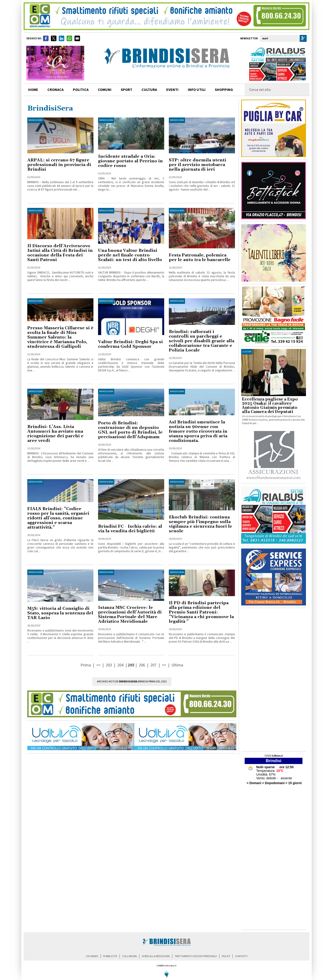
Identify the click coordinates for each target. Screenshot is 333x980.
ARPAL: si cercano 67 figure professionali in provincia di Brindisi (59, 165)
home (33, 90)
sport (126, 90)
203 (109, 665)
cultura (149, 90)
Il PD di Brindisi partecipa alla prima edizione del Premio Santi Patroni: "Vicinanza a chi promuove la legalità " (201, 612)
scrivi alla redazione (156, 956)
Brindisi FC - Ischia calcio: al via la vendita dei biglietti (130, 529)
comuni (105, 90)
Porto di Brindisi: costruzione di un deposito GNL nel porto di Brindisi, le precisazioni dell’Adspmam (130, 430)
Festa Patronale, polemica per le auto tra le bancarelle (200, 257)
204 (120, 665)
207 (153, 665)
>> (164, 665)
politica (81, 90)
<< (99, 665)
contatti (241, 956)
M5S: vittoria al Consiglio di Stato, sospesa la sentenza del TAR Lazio (60, 613)
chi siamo (92, 956)
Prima (86, 665)
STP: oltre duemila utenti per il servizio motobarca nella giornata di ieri (197, 165)
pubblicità (110, 956)
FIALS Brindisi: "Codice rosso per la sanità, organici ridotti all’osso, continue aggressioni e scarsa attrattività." (58, 518)
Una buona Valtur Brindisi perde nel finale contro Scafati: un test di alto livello (130, 255)
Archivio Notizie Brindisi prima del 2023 (132, 682)
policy (226, 956)
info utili (197, 90)
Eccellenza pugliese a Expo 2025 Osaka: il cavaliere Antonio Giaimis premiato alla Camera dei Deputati (270, 406)
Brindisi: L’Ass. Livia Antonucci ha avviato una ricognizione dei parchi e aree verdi (55, 434)
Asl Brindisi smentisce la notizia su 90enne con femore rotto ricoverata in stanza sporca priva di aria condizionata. (198, 431)
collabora (129, 956)
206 (142, 665)
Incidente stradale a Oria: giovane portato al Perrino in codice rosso (130, 161)
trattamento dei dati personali (196, 956)
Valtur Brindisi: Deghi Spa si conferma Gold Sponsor (130, 344)
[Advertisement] (274, 680)
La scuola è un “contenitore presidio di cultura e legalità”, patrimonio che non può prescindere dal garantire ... (202, 548)
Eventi (172, 90)
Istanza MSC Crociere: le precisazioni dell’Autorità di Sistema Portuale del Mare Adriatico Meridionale (130, 615)
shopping (224, 90)
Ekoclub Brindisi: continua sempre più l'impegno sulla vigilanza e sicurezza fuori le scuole (200, 524)
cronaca (55, 90)
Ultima (177, 665)
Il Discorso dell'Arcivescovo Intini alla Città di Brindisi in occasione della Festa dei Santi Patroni (60, 253)
